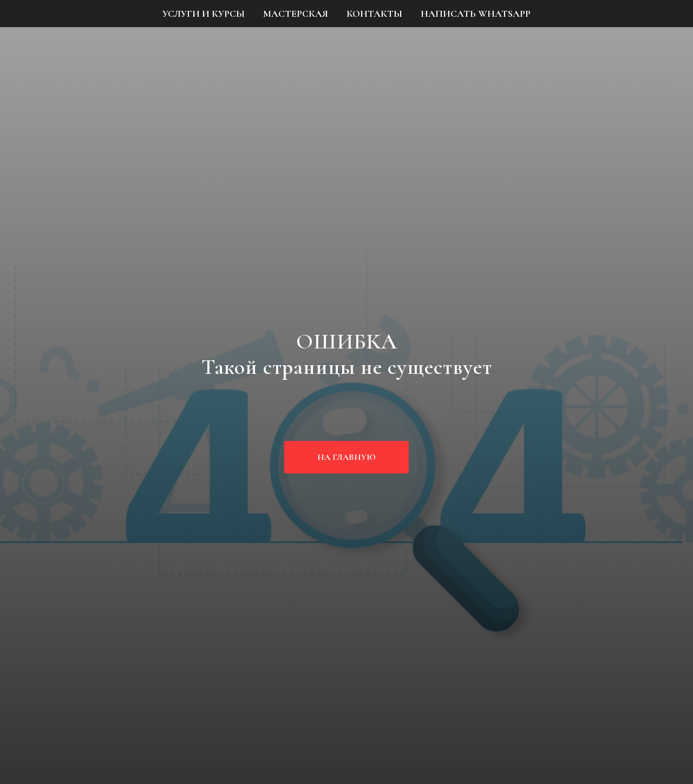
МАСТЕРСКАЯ (296, 14)
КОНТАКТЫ (374, 14)
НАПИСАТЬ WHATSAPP (476, 14)
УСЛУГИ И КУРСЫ (204, 14)
